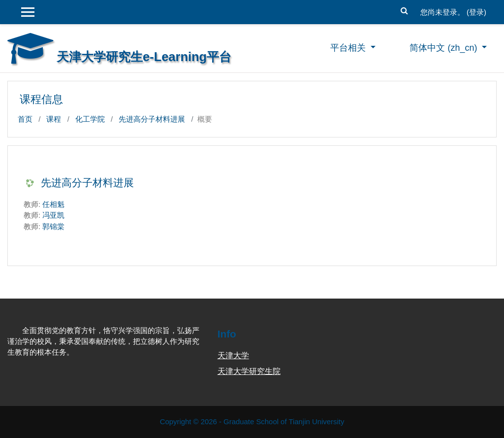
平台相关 (349, 48)
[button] (405, 9)
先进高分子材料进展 (152, 119)
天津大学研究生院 (249, 371)
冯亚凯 (53, 215)
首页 (25, 119)
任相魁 (53, 204)
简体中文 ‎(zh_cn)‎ (444, 48)
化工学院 (90, 119)
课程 (54, 119)
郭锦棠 (53, 226)
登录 (476, 12)
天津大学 (233, 355)
